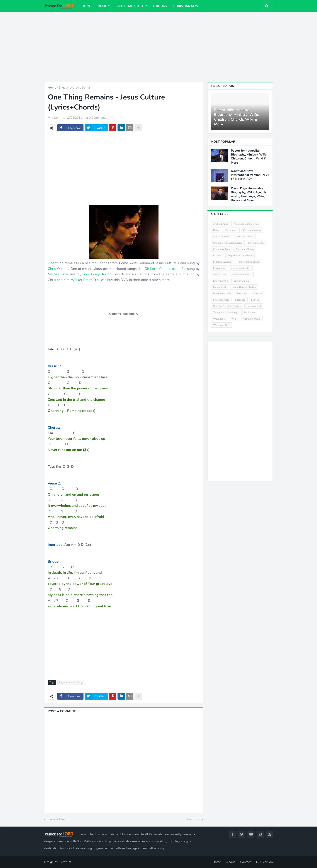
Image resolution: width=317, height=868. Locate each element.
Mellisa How (59, 274)
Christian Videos (244, 237)
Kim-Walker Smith (78, 280)
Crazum (66, 862)
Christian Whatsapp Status (228, 243)
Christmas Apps (222, 249)
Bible (216, 230)
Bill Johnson (231, 230)
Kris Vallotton (221, 281)
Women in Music (251, 319)
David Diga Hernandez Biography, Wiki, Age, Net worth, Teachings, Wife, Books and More (249, 194)
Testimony (249, 312)
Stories (255, 300)
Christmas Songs (245, 249)
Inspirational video (240, 268)
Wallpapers (219, 319)
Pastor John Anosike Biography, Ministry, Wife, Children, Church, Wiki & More (236, 117)
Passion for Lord (222, 294)
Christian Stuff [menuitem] (130, 6)
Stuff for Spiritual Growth (227, 306)
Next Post (194, 819)
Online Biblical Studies (244, 287)
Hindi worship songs (248, 262)
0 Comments (98, 118)
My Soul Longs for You (95, 274)
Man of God (219, 287)
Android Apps (221, 224)
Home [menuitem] (86, 6)
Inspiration (219, 268)
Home (52, 88)
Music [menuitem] (102, 6)
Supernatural (254, 306)
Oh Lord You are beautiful (165, 269)
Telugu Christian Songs (226, 312)
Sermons (258, 294)
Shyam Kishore (221, 300)
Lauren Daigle (241, 281)
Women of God (221, 325)
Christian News (221, 237)
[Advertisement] (158, 47)
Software (240, 300)
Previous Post (56, 819)
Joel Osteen (219, 275)
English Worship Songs (75, 88)
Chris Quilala (58, 269)
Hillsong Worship (222, 262)
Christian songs (256, 243)
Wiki (234, 319)
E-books (218, 256)
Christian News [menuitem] (187, 6)
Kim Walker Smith (241, 275)
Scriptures (242, 294)
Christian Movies (252, 230)
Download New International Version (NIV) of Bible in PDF (250, 175)
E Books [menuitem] (160, 6)
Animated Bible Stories (246, 224)
